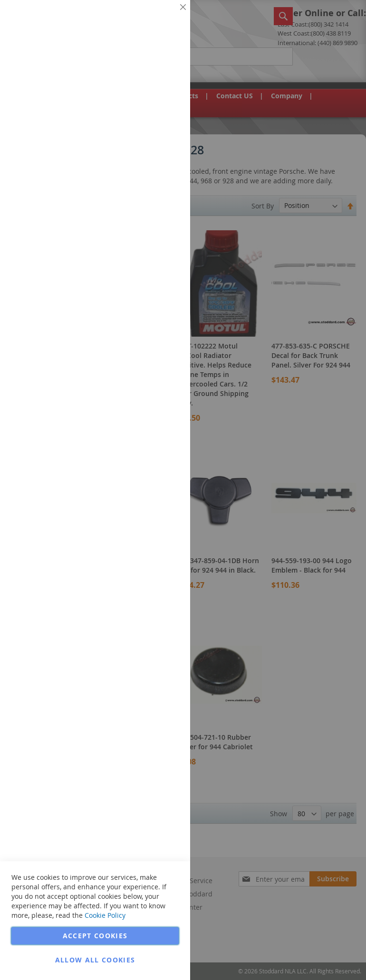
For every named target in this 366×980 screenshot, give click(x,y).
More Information (151, 73)
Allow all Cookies (95, 960)
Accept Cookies (95, 936)
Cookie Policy (105, 915)
